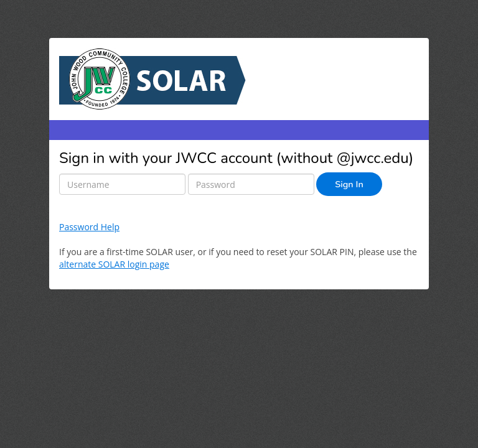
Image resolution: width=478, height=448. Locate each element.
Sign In (349, 184)
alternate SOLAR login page (114, 264)
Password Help (89, 227)
